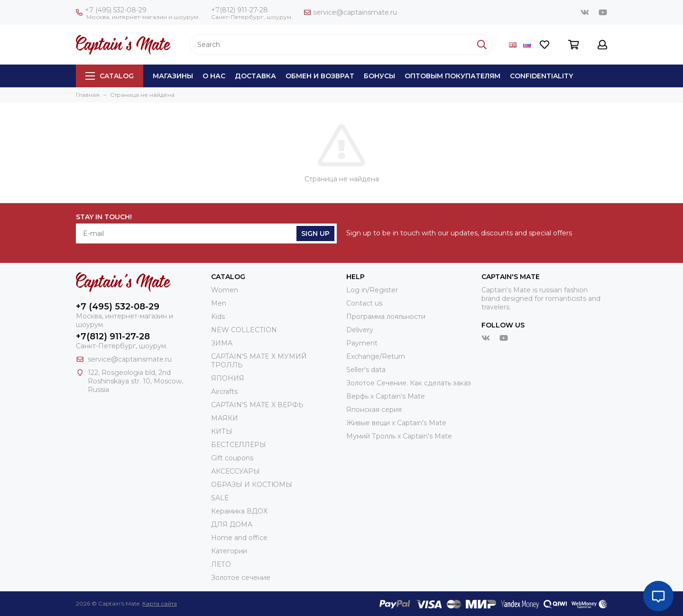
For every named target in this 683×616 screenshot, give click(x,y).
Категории (229, 551)
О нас (214, 76)
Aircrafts (224, 392)
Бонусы (379, 76)
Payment (362, 343)
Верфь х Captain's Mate (386, 396)
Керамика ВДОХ (239, 511)
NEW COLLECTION (244, 330)
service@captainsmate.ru (351, 12)
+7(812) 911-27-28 (240, 10)
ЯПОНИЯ (228, 378)
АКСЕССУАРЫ (235, 471)
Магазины (173, 76)
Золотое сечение (241, 578)
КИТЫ (222, 431)
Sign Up (315, 233)
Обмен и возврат (320, 76)
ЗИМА (222, 343)
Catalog (110, 76)
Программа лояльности (386, 317)
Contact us (364, 303)
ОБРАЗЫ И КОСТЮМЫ (252, 485)
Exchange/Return (376, 356)
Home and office (239, 538)
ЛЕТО (221, 564)
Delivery (360, 330)
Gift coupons (232, 458)
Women (225, 290)
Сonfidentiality (541, 76)
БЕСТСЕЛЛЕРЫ (239, 445)
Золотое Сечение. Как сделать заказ (409, 383)
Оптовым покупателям (452, 76)
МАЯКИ (225, 418)
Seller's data (366, 370)
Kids (218, 317)
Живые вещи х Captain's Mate (396, 423)
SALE (220, 498)
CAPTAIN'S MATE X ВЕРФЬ (257, 405)
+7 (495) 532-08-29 (111, 10)
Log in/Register (372, 290)
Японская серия (374, 410)
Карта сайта (160, 603)
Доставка (255, 76)
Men (219, 303)
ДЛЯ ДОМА (232, 524)
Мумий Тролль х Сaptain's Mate (399, 436)
